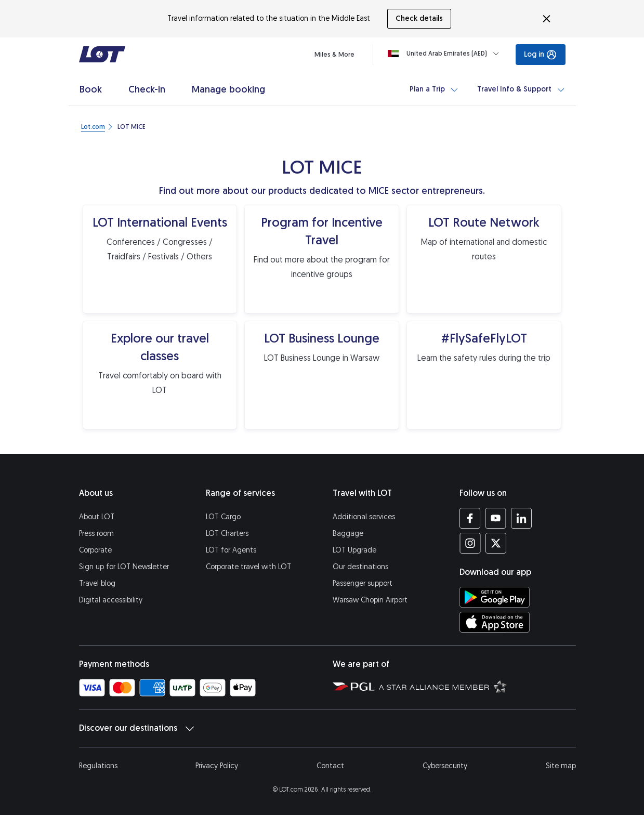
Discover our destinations (136, 728)
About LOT (97, 517)
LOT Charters (227, 534)
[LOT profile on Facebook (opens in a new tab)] (470, 518)
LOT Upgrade (354, 550)
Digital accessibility (111, 600)
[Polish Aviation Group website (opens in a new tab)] (354, 686)
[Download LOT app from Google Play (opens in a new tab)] (495, 597)
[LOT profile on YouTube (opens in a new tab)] (496, 518)
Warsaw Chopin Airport (370, 600)
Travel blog (97, 583)
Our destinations (360, 567)
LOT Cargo (223, 517)
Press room (96, 534)
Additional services (364, 517)
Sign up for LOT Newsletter (124, 567)
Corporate (95, 550)
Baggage (348, 534)
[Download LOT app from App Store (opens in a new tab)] (495, 622)
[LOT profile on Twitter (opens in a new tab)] (496, 543)
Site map (561, 766)
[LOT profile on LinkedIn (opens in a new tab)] (521, 518)
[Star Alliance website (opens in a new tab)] (443, 686)
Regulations (98, 766)
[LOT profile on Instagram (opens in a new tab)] (470, 543)
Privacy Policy (217, 766)
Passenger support (363, 583)
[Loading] (445, 54)
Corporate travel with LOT (248, 567)
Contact (330, 766)
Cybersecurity (445, 766)
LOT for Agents (231, 550)
